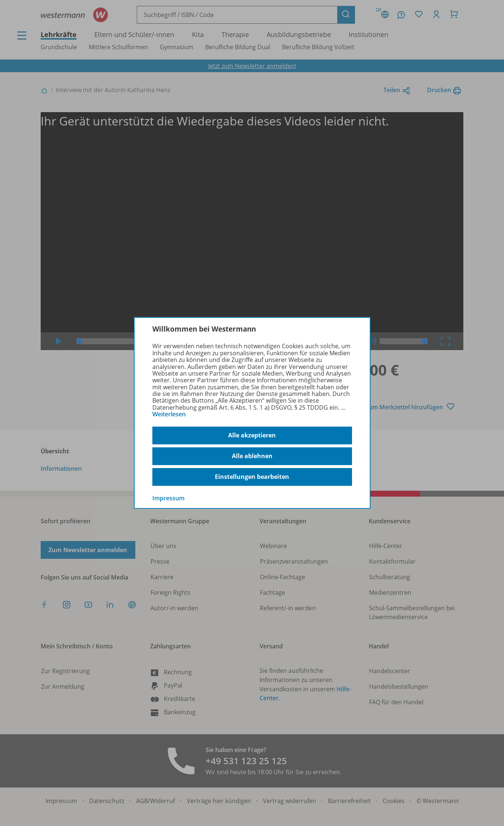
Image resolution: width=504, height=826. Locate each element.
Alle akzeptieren (252, 435)
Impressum (168, 498)
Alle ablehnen (252, 456)
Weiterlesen (169, 414)
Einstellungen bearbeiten (252, 477)
